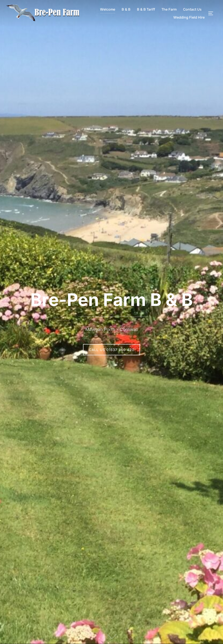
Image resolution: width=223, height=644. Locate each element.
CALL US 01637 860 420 (111, 350)
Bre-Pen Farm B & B (112, 299)
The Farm (169, 9)
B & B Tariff (146, 9)
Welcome (108, 9)
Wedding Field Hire (189, 17)
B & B (126, 9)
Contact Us (192, 9)
